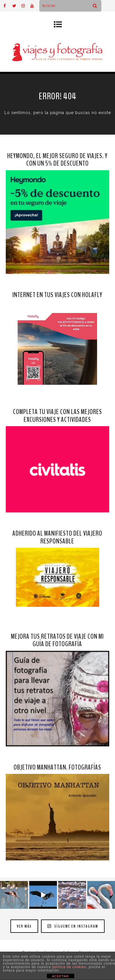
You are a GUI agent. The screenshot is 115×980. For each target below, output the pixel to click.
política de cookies (69, 967)
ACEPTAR (60, 976)
